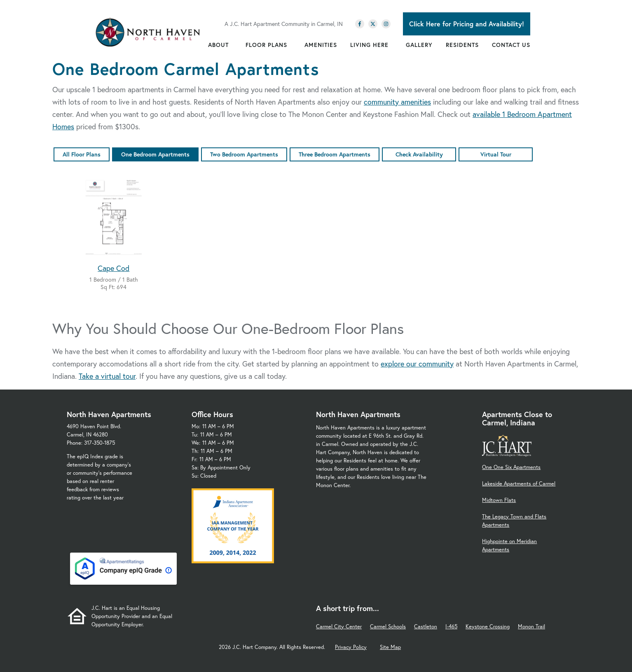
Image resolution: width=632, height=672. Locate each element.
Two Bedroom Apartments (244, 154)
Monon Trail (531, 626)
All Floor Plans (82, 154)
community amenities (397, 102)
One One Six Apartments (511, 467)
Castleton (426, 626)
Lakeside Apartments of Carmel (519, 484)
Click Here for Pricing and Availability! (467, 24)
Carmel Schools (388, 626)
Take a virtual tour (107, 376)
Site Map (390, 647)
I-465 (451, 626)
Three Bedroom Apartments (335, 154)
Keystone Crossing (488, 626)
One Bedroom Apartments (155, 154)
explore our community (417, 364)
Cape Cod (114, 268)
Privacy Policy (351, 647)
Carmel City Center (339, 626)
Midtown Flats (499, 500)
